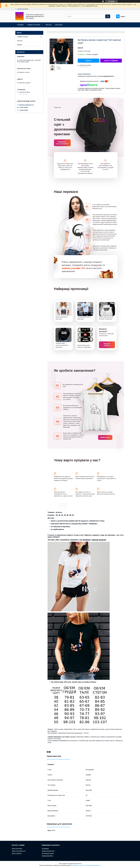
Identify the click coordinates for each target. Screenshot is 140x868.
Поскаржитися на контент (78, 865)
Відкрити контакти (107, 345)
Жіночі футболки (17, 848)
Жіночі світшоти (17, 853)
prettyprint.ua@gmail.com (26, 105)
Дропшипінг (45, 848)
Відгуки (20, 45)
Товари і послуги (34, 25)
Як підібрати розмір (48, 853)
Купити (88, 61)
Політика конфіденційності (93, 865)
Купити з (111, 61)
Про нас (49, 25)
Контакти (59, 25)
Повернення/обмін (47, 856)
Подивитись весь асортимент (62, 143)
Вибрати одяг (105, 437)
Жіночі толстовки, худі (19, 851)
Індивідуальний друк (48, 851)
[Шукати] (108, 16)
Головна (20, 25)
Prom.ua (79, 864)
